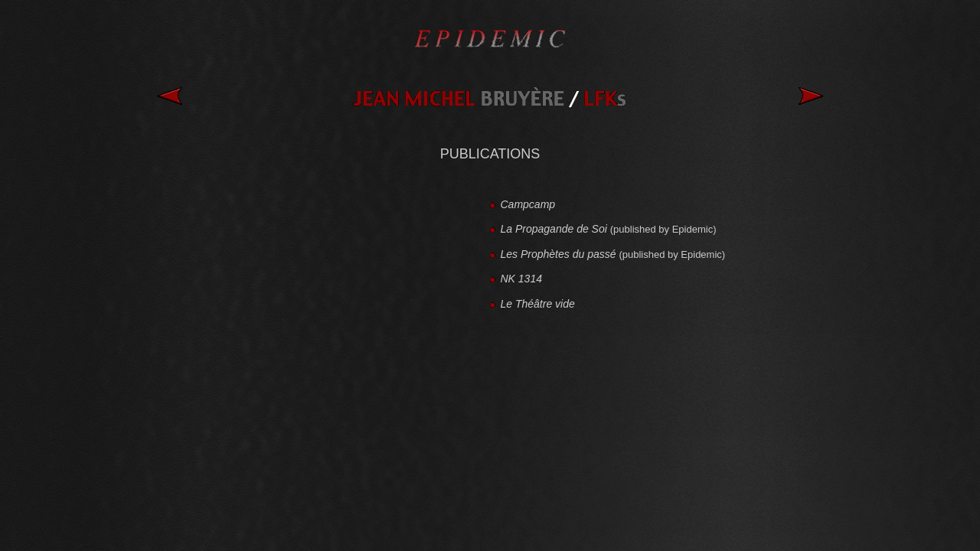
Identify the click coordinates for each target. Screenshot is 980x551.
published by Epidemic (672, 254)
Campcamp (529, 204)
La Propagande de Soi (555, 229)
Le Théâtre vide (539, 304)
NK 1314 (521, 279)
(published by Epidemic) (663, 229)
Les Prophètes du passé (560, 254)
